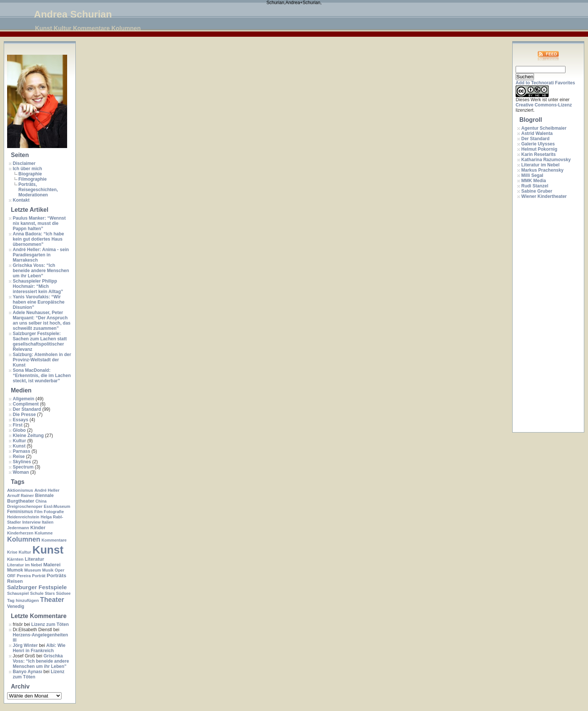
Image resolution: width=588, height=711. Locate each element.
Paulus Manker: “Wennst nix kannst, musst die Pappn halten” (39, 223)
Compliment (26, 404)
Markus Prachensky (542, 170)
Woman (21, 472)
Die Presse (24, 415)
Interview (31, 522)
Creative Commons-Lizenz (544, 105)
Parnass (22, 451)
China (41, 501)
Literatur (34, 559)
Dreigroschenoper (25, 506)
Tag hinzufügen (23, 600)
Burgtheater (21, 501)
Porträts (57, 576)
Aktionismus (20, 490)
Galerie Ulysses (538, 144)
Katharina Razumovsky (546, 160)
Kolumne (43, 533)
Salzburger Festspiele (37, 587)
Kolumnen (24, 539)
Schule (37, 593)
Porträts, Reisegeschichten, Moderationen (38, 190)
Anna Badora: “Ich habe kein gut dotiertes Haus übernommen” (38, 239)
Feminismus (20, 512)
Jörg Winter (25, 645)
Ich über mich (27, 169)
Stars (50, 593)
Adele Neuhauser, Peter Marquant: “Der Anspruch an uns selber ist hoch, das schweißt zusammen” (42, 320)
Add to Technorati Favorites (545, 83)
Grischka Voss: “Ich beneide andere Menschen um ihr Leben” (41, 271)
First (18, 425)
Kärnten (15, 559)
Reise (19, 457)
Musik (48, 570)
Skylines (22, 462)
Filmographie (32, 179)
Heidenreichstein (23, 517)
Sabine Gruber (537, 191)
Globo (19, 430)
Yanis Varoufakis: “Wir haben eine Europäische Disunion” (39, 302)
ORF (11, 576)
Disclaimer (24, 163)
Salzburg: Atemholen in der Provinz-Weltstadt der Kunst (42, 360)
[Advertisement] (546, 316)
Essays (20, 420)
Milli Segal (532, 175)
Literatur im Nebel (25, 565)
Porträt (39, 576)
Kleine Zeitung (28, 436)
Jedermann (18, 528)
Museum (33, 570)
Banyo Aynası (27, 672)
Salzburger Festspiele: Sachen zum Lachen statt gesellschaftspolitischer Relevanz (40, 341)
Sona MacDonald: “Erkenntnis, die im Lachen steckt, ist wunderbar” (42, 376)
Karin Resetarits (538, 154)
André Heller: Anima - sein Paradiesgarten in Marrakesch (41, 255)
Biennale (44, 495)
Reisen (15, 581)
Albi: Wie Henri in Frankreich (39, 648)
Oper (60, 570)
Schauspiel (18, 593)
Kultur (19, 441)
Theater (52, 600)
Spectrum (23, 467)
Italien (48, 522)
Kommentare (54, 540)
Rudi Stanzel (535, 186)
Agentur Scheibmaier (544, 128)
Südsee (63, 593)
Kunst (19, 446)
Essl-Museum (57, 506)
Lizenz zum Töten (50, 624)
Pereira (24, 576)
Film (38, 512)
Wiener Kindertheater (544, 196)
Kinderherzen (20, 533)
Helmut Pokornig (539, 149)
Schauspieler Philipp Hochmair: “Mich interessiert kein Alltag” (38, 286)
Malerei (52, 565)
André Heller (47, 490)
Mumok (15, 570)
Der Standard (27, 409)
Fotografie (54, 512)
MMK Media (534, 181)
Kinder (38, 528)
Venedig (16, 606)
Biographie (30, 174)
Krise (12, 552)
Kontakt (21, 200)
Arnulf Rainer (20, 495)
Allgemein (23, 399)
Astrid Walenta (537, 133)
